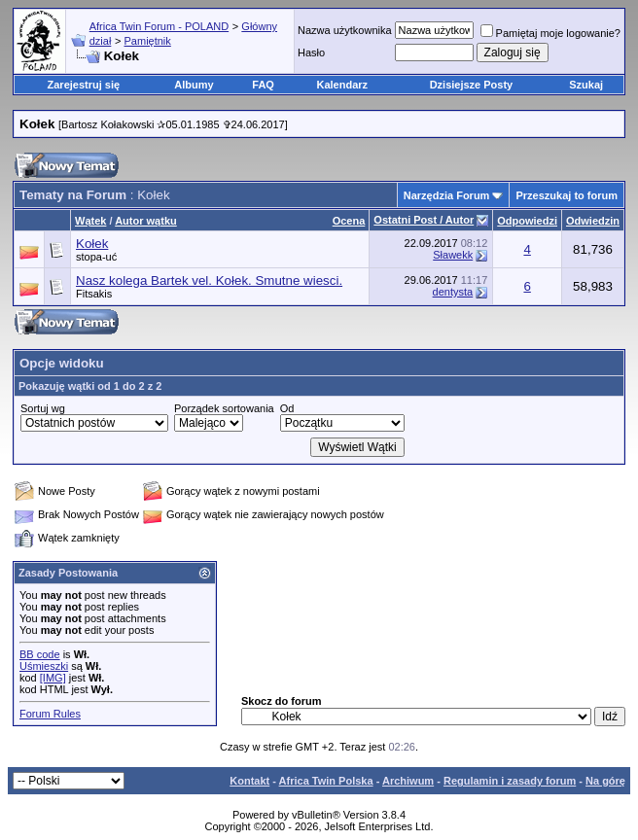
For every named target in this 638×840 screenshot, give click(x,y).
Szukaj (586, 85)
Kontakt (249, 781)
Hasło (311, 52)
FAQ (263, 85)
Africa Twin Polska (326, 781)
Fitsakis (94, 294)
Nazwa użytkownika (345, 30)
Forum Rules (50, 714)
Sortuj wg (43, 408)
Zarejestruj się (84, 85)
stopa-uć (96, 257)
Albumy (194, 85)
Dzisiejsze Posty (472, 85)
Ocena (349, 221)
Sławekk (453, 255)
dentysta (453, 292)
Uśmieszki (44, 666)
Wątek (90, 221)
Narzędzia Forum (447, 195)
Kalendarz (342, 85)
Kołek (92, 244)
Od (287, 408)
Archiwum (408, 781)
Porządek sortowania (224, 408)
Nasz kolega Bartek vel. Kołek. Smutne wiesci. (209, 280)
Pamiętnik (148, 41)
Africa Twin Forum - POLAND (159, 26)
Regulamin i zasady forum (510, 781)
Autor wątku (146, 221)
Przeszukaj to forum (567, 195)
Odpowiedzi (527, 221)
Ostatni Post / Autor (424, 220)
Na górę (605, 781)
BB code (40, 654)
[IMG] (53, 678)
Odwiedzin (593, 221)
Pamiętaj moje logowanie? (550, 33)
